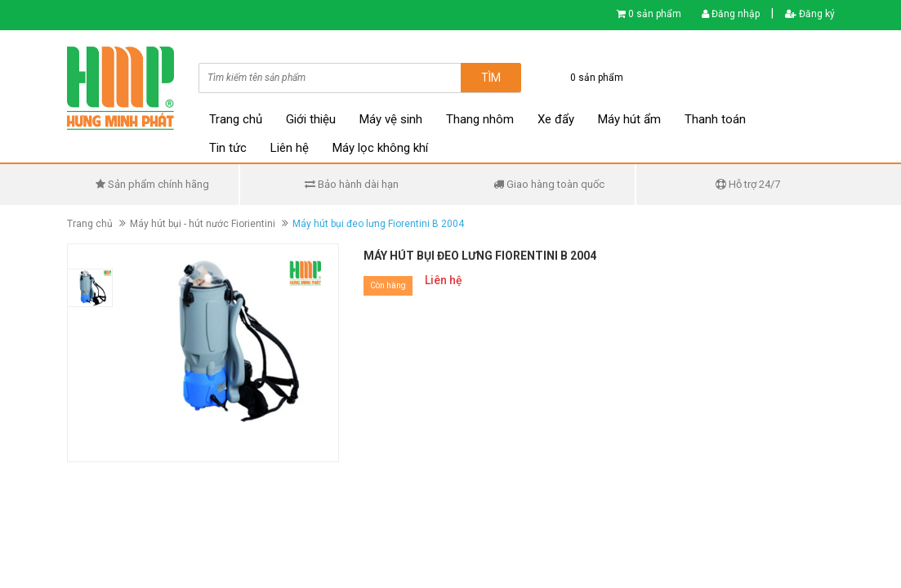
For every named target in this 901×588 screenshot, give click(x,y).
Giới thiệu (311, 119)
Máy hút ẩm (629, 119)
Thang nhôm (480, 119)
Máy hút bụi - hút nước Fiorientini (203, 224)
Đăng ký (810, 14)
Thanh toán (715, 119)
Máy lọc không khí (380, 148)
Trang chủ (236, 119)
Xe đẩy (556, 119)
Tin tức (228, 148)
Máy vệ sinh (391, 119)
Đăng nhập (731, 14)
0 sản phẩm (655, 14)
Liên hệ (290, 148)
